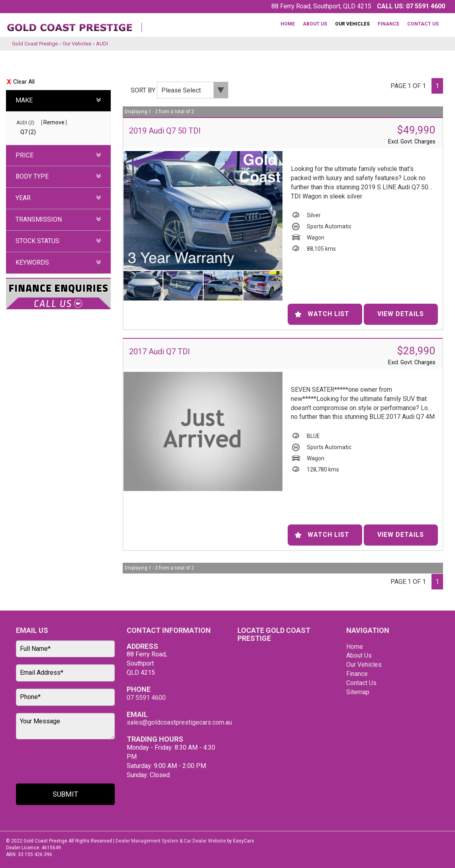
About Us (315, 24)
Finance (388, 24)
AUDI (102, 44)
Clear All (24, 82)
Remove (54, 122)
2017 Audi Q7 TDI (160, 352)
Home (288, 24)
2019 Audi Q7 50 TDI (165, 131)
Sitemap (358, 692)
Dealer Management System (147, 841)
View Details (401, 314)
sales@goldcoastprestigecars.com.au (179, 722)
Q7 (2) (28, 132)
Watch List (329, 314)
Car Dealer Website (205, 841)
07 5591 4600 (426, 6)
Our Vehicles (352, 24)
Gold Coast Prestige (35, 44)
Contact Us (423, 24)
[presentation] (63, 762)
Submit (65, 794)
